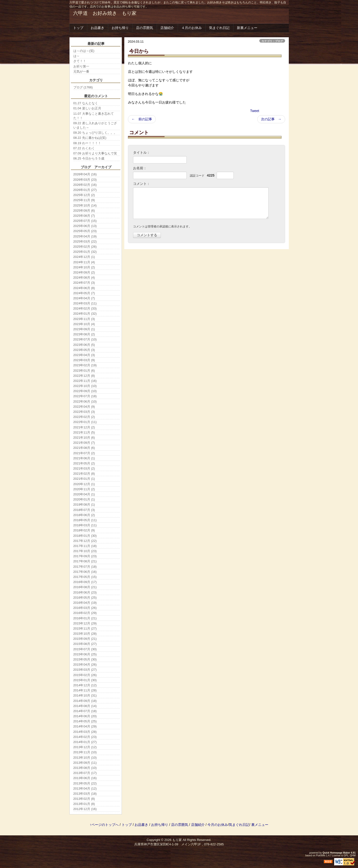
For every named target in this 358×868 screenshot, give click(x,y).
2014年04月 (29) (85, 726)
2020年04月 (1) (84, 494)
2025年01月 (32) (85, 252)
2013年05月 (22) (85, 783)
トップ (78, 28)
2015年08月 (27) (85, 644)
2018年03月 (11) (85, 525)
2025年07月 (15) (85, 221)
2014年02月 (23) (85, 737)
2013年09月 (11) (85, 763)
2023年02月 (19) (85, 365)
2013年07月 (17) (85, 773)
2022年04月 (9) (84, 407)
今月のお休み (218, 825)
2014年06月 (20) (85, 716)
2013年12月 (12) (85, 747)
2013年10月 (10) (85, 758)
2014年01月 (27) (85, 742)
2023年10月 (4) (84, 324)
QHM (353, 855)
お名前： (140, 168)
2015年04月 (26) (85, 665)
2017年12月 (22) (85, 541)
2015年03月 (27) (85, 670)
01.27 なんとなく (86, 103)
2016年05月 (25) (85, 598)
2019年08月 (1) (84, 505)
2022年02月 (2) (84, 417)
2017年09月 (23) (85, 556)
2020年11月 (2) (84, 489)
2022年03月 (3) (84, 412)
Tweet (255, 111)
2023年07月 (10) (85, 339)
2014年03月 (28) (85, 732)
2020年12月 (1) (84, 484)
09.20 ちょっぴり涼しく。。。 (95, 133)
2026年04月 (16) (85, 174)
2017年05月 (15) (85, 577)
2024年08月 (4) (84, 278)
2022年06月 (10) (85, 401)
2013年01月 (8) (84, 804)
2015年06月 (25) (85, 654)
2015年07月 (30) (85, 649)
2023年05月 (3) (84, 350)
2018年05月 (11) (85, 520)
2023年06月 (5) (84, 345)
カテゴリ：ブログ (272, 41)
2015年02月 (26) (85, 675)
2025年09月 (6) (84, 211)
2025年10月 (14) (85, 205)
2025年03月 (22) (85, 241)
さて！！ (80, 61)
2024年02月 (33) (85, 308)
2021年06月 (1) (84, 458)
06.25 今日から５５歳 (89, 158)
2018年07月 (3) (84, 510)
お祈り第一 (81, 66)
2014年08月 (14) (85, 706)
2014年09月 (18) (85, 701)
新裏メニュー (247, 28)
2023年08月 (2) (84, 334)
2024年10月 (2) (84, 267)
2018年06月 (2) (84, 515)
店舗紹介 (167, 28)
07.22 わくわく (84, 148)
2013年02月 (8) (84, 799)
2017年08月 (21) (85, 561)
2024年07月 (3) (84, 283)
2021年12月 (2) (84, 427)
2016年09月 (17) (85, 582)
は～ (77, 56)
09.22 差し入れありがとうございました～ (95, 125)
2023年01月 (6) (84, 371)
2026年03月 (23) (85, 180)
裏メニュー (260, 825)
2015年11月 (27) (85, 628)
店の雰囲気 (145, 28)
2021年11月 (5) (84, 432)
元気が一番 (81, 71)
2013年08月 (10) (85, 768)
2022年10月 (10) (85, 386)
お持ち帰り (120, 28)
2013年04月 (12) (85, 788)
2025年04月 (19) (85, 236)
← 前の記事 (142, 119)
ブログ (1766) (83, 87)
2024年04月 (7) (84, 298)
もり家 (177, 840)
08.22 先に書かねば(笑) (90, 138)
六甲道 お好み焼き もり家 (105, 13)
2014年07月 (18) (85, 711)
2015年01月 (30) (85, 680)
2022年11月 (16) (85, 381)
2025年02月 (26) (85, 247)
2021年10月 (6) (84, 438)
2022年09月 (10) (85, 391)
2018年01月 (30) (85, 536)
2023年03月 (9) (84, 360)
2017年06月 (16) (85, 572)
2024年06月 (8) (84, 288)
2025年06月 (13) (85, 226)
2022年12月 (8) (84, 376)
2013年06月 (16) (85, 778)
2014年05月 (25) (85, 721)
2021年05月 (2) (84, 463)
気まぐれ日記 (219, 28)
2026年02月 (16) (85, 185)
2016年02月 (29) (85, 613)
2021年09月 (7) (84, 443)
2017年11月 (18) (85, 546)
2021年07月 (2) (84, 453)
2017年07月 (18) (85, 567)
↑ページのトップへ (104, 825)
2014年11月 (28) (85, 690)
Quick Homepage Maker (336, 853)
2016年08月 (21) (85, 587)
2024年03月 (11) (85, 303)
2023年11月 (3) (84, 319)
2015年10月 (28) (85, 634)
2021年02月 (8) (84, 474)
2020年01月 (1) (84, 499)
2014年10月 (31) (85, 695)
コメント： (142, 184)
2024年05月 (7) (84, 293)
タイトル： (142, 152)
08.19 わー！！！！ (87, 143)
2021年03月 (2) (84, 468)
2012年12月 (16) (85, 809)
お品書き (97, 28)
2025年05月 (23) (85, 231)
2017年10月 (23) (85, 551)
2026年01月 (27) (85, 190)
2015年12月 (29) (85, 623)
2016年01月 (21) (85, 618)
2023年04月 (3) (84, 355)
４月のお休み (192, 28)
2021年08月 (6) (84, 448)
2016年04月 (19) (85, 603)
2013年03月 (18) (85, 794)
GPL (346, 855)
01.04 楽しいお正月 (87, 108)
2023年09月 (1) (84, 329)
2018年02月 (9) (84, 530)
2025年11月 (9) (84, 200)
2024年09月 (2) (84, 272)
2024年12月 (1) (84, 257)
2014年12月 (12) (85, 685)
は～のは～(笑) (84, 51)
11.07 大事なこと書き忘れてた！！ (94, 116)
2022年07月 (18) (85, 396)
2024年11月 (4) (84, 262)
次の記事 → (271, 119)
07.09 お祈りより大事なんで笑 (95, 153)
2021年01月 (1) (84, 479)
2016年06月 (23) (85, 592)
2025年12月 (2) (84, 195)
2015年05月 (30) (85, 659)
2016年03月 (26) (85, 608)
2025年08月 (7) (84, 216)
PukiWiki (321, 855)
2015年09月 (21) (85, 639)
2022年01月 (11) (85, 422)
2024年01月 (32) (85, 314)
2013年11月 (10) (85, 752)
